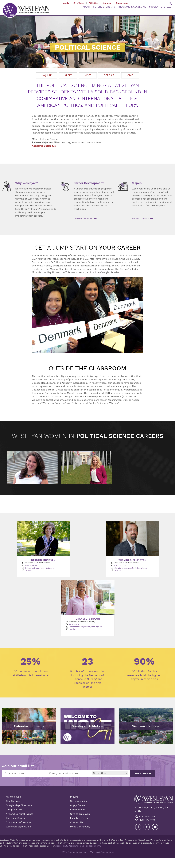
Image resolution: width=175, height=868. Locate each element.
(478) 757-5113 (31, 565)
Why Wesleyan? (27, 183)
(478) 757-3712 (75, 624)
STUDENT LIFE (157, 7)
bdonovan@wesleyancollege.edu (39, 568)
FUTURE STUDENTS (104, 7)
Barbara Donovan (43, 560)
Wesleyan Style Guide (18, 826)
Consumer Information (19, 822)
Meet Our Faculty (80, 826)
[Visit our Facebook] (138, 827)
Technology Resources (75, 852)
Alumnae (107, 3)
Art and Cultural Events (20, 814)
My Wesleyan (13, 797)
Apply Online (78, 805)
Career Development (89, 183)
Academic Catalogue (44, 146)
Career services (83, 219)
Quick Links (122, 3)
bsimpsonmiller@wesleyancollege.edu (86, 626)
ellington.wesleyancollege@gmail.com (131, 568)
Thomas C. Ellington (132, 560)
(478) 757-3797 (120, 565)
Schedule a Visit (79, 801)
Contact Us (77, 822)
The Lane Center (16, 818)
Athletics (93, 3)
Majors (137, 183)
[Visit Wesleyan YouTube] (155, 827)
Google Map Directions (19, 805)
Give (130, 75)
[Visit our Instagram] (147, 827)
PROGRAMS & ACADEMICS (132, 7)
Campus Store (14, 809)
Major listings (140, 219)
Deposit (109, 75)
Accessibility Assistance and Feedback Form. (78, 846)
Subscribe (143, 773)
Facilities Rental (79, 818)
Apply (66, 3)
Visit (88, 75)
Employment (78, 809)
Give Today (79, 3)
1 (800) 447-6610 (148, 816)
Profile (29, 570)
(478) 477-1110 (146, 820)
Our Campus (13, 801)
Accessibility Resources (103, 852)
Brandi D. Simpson (88, 619)
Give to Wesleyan (80, 814)
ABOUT (87, 7)
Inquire (47, 75)
